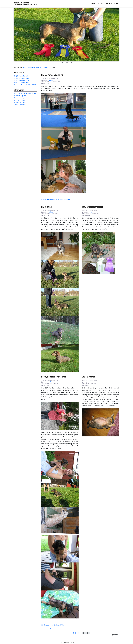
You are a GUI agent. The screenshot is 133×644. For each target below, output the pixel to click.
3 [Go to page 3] (76, 633)
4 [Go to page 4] (78, 633)
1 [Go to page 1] (71, 633)
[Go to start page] (63, 633)
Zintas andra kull (20, 105)
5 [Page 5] (80, 633)
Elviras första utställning (52, 75)
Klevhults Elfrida (20, 100)
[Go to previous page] (68, 633)
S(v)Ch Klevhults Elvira (22, 83)
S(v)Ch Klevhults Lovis (22, 80)
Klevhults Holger (20, 98)
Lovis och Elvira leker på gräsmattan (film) (55, 199)
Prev (17, 34)
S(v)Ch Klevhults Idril (21, 76)
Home (93, 3)
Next (116, 34)
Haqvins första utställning (93, 207)
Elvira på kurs (47, 207)
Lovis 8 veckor (88, 377)
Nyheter (51, 80)
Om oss (101, 3)
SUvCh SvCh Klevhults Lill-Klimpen (26, 93)
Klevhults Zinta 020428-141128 (25, 85)
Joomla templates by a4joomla (66, 642)
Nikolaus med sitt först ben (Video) (53, 625)
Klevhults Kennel (21, 3)
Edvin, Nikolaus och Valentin (54, 377)
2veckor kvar (49, 629)
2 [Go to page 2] (73, 633)
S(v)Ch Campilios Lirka (22, 78)
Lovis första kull (19, 102)
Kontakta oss (112, 3)
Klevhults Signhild (20, 96)
